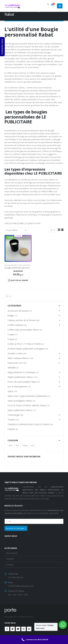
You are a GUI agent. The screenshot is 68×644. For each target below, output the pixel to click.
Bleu (11, 445)
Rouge (25, 445)
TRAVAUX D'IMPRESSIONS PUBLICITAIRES (28, 424)
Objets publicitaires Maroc (20, 377)
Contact (10, 565)
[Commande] (16, 230)
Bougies (7, 265)
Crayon (11, 339)
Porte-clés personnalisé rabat (22, 382)
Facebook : (7, 629)
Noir (18, 445)
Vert (33, 445)
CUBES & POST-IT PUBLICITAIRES (24, 344)
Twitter (13, 629)
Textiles (11, 420)
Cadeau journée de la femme (28, 265)
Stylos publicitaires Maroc (20, 410)
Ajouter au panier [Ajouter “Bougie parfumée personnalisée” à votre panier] (19, 280)
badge (11, 315)
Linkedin (29, 629)
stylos (10, 391)
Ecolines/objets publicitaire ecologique (26, 349)
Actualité (10, 559)
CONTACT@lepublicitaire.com (21, 586)
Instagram (24, 629)
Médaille (12, 368)
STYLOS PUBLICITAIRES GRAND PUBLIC (27, 405)
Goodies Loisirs (15, 353)
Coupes (11, 334)
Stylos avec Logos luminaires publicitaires (28, 396)
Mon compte (12, 553)
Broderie (14, 265)
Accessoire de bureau (18, 311)
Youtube (18, 629)
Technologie (14, 415)
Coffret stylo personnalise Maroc (23, 330)
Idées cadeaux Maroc (18, 358)
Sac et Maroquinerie (17, 387)
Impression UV (15, 363)
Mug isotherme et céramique (22, 372)
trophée (11, 429)
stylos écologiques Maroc (20, 401)
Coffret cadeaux (15, 325)
